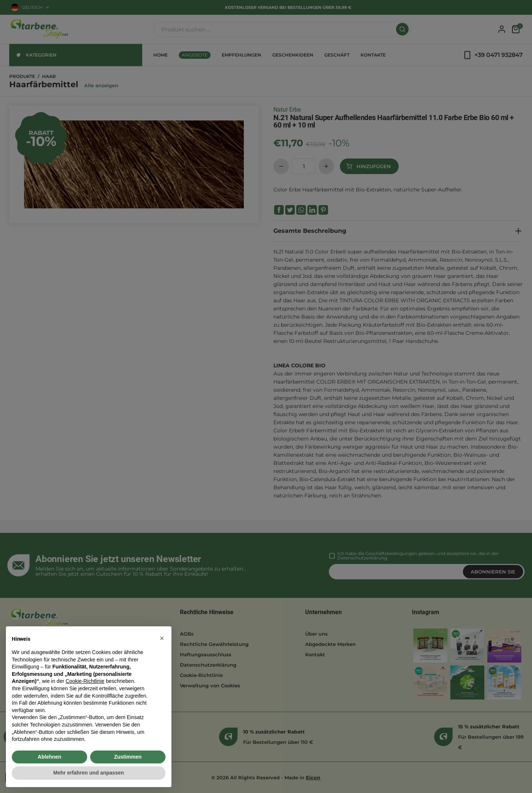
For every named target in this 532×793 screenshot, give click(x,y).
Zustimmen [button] (128, 757)
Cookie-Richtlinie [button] (85, 681)
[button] (162, 638)
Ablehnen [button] (50, 757)
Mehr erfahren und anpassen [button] (88, 773)
